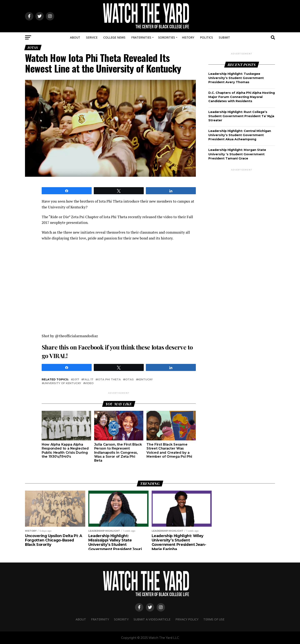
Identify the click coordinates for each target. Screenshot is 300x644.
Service (92, 37)
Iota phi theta (109, 380)
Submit (224, 37)
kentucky (145, 380)
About (75, 37)
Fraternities (141, 37)
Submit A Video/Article (152, 619)
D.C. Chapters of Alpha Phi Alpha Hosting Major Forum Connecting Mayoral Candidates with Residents (242, 97)
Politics (206, 37)
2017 (76, 380)
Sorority (121, 619)
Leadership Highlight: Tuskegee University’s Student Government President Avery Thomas (236, 78)
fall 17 (88, 380)
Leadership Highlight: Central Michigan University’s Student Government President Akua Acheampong (240, 135)
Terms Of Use (214, 619)
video (89, 383)
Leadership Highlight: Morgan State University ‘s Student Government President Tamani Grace (237, 154)
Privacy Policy (187, 619)
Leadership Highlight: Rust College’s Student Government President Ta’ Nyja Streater (241, 116)
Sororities (167, 37)
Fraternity (100, 619)
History (188, 37)
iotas (129, 380)
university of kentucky (62, 383)
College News (114, 37)
